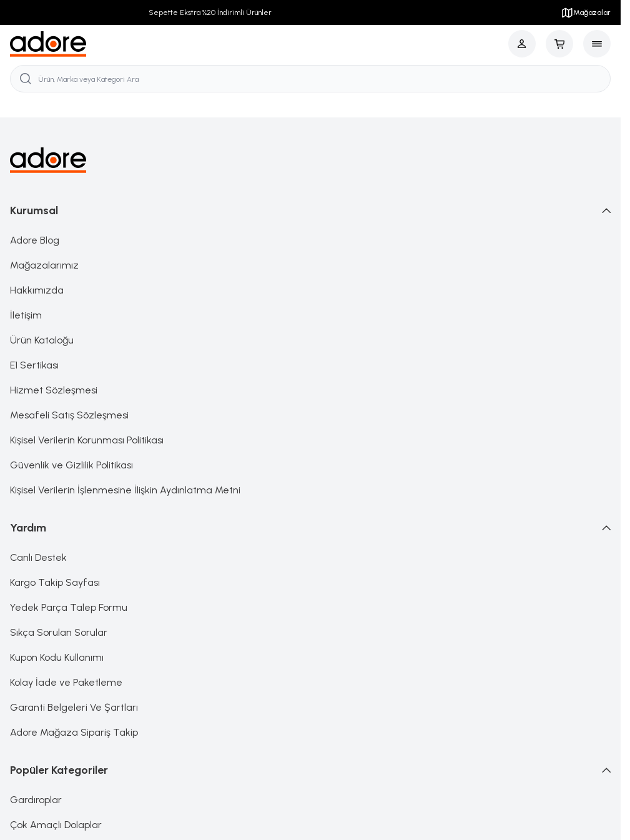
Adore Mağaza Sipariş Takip (74, 732)
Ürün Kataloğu (42, 340)
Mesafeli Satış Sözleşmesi (69, 415)
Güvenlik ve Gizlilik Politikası (71, 465)
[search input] (310, 79)
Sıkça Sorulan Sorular (59, 632)
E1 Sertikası (34, 365)
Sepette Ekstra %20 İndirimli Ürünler (210, 12)
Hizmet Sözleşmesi (54, 390)
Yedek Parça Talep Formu (69, 607)
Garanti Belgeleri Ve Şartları (74, 707)
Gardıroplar (36, 800)
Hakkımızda (37, 290)
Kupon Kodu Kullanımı (57, 657)
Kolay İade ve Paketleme (66, 682)
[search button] (26, 79)
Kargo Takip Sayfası (55, 582)
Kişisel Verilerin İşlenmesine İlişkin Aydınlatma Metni (125, 490)
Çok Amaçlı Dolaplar (56, 825)
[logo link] (48, 44)
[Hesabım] (522, 44)
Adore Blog (35, 240)
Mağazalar (586, 12)
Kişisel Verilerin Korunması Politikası (87, 440)
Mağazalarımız (44, 265)
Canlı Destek (38, 557)
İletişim (26, 315)
